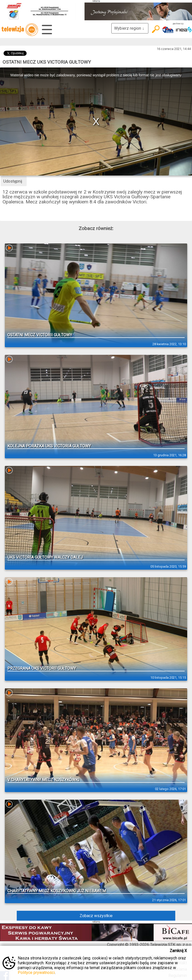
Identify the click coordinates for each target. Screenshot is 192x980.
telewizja (20, 30)
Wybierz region (130, 28)
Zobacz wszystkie (96, 916)
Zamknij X (178, 951)
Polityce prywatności (36, 973)
